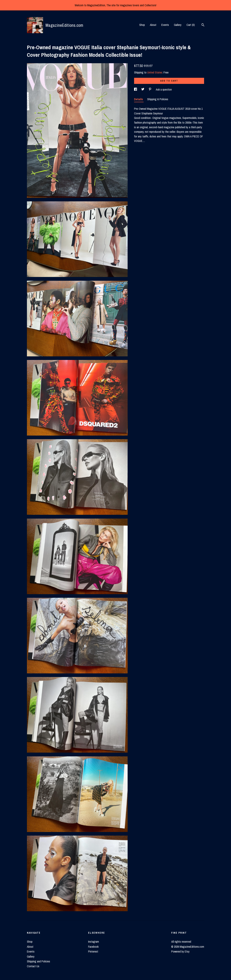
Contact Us (33, 966)
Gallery (178, 25)
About (153, 25)
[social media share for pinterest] (150, 89)
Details (139, 99)
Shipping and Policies (38, 961)
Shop (142, 25)
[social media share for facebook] (136, 89)
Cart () (191, 25)
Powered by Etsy (180, 951)
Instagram (94, 942)
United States (155, 72)
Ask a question (164, 89)
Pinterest (93, 951)
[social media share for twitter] (143, 89)
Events (165, 25)
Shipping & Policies (158, 99)
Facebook (93, 947)
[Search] (203, 25)
